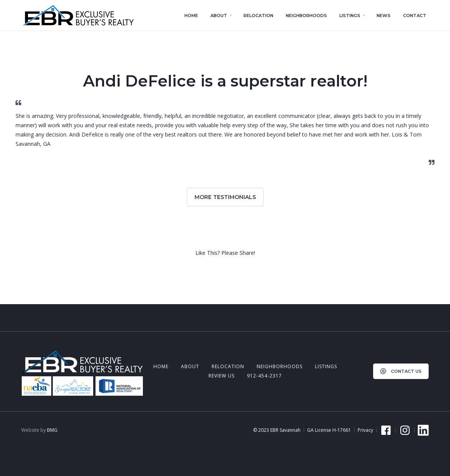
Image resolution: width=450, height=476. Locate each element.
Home (161, 366)
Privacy (365, 430)
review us (222, 376)
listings (326, 366)
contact (415, 16)
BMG (52, 430)
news (384, 16)
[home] (78, 15)
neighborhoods (280, 366)
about (190, 366)
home (191, 16)
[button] (221, 16)
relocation (228, 366)
